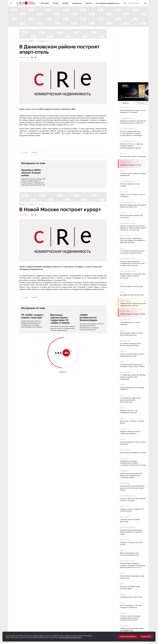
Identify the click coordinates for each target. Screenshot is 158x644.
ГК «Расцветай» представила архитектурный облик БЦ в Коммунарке (130, 400)
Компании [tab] (141, 103)
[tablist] (133, 103)
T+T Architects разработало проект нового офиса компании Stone (132, 252)
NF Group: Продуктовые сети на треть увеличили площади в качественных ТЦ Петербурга (131, 133)
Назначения (124, 458)
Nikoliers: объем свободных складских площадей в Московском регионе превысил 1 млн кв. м (133, 565)
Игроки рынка (125, 108)
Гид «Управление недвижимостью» (108, 3)
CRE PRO (65, 3)
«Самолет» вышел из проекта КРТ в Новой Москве (132, 510)
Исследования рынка (128, 118)
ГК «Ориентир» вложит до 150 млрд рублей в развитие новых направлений (133, 377)
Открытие (124, 192)
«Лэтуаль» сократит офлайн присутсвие (130, 520)
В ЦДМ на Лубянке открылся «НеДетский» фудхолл (130, 432)
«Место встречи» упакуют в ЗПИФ (133, 314)
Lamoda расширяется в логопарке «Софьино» (132, 388)
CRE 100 (56, 3)
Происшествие (125, 341)
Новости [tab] (126, 103)
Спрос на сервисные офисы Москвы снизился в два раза (133, 499)
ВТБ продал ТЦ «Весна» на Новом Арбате (132, 422)
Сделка (123, 171)
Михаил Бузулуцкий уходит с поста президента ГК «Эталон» (133, 111)
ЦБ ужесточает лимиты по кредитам (133, 156)
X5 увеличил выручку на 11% (131, 165)
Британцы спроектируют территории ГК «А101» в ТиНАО (60, 319)
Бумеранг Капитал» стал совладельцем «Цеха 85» (129, 411)
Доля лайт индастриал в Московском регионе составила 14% (133, 206)
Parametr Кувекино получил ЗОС (131, 286)
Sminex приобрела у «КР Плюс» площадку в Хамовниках (131, 606)
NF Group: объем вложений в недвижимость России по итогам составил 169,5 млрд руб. (132, 263)
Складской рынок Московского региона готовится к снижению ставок (131, 532)
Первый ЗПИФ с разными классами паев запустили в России (133, 304)
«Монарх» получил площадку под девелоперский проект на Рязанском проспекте (130, 618)
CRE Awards (45, 3)
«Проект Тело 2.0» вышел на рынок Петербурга (132, 195)
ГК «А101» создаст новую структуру (32, 316)
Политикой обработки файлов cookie (70, 637)
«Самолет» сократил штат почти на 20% (131, 543)
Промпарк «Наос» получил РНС (131, 597)
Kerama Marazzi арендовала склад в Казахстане (132, 577)
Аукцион (123, 613)
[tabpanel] (133, 374)
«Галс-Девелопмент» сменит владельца (130, 323)
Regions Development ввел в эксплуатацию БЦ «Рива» (130, 554)
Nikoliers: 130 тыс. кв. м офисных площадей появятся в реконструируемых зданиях (132, 146)
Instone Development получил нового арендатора (133, 443)
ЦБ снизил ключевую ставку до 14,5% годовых (130, 587)
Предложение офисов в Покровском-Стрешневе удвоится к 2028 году (133, 122)
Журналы (89, 3)
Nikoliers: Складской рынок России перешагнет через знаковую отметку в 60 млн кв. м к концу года (133, 228)
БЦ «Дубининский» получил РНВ (132, 295)
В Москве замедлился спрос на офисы (130, 185)
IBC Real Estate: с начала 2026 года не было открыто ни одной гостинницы (132, 276)
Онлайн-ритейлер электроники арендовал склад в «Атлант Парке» (132, 365)
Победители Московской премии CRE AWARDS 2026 (132, 629)
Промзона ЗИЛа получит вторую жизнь (31, 173)
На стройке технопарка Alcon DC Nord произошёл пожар (130, 344)
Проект (123, 248)
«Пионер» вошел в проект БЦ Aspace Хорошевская (133, 174)
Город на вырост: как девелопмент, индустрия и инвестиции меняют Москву (132, 488)
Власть (123, 154)
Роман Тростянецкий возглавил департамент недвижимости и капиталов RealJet (131, 475)
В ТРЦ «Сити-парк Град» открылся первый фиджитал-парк (132, 355)
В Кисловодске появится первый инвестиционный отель (132, 334)
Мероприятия (77, 3)
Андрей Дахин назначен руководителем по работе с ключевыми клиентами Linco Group (133, 463)
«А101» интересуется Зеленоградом (88, 317)
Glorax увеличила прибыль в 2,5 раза (133, 452)
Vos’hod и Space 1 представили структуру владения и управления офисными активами (132, 240)
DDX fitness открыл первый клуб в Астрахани (131, 216)
